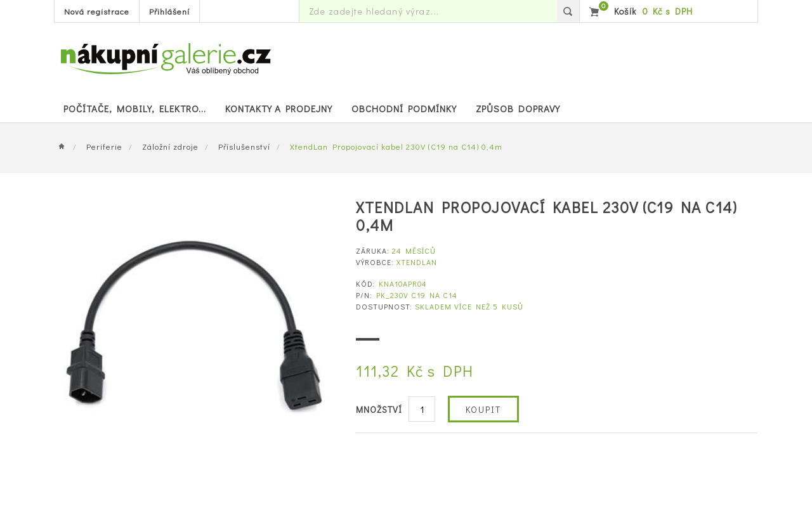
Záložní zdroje (170, 146)
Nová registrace (97, 11)
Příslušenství (244, 146)
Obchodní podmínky (404, 108)
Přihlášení (169, 11)
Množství (379, 409)
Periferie (104, 146)
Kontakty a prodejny (279, 108)
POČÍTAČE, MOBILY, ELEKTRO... (135, 108)
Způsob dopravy (518, 108)
